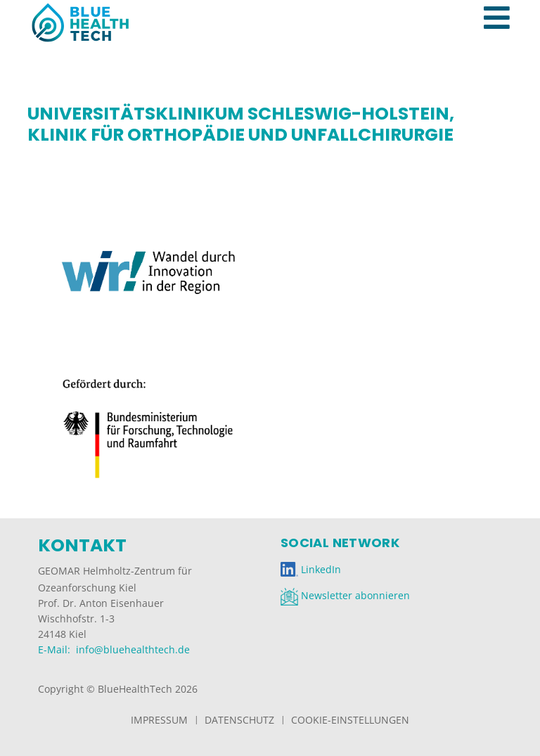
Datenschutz (239, 720)
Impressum (159, 720)
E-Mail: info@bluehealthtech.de (114, 649)
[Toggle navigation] (504, 3)
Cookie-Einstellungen (350, 720)
